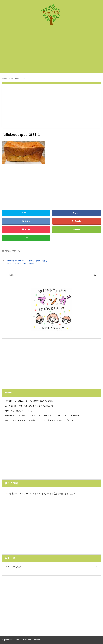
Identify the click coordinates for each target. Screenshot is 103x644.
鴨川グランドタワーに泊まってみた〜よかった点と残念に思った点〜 (42, 493)
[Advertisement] (54, 51)
